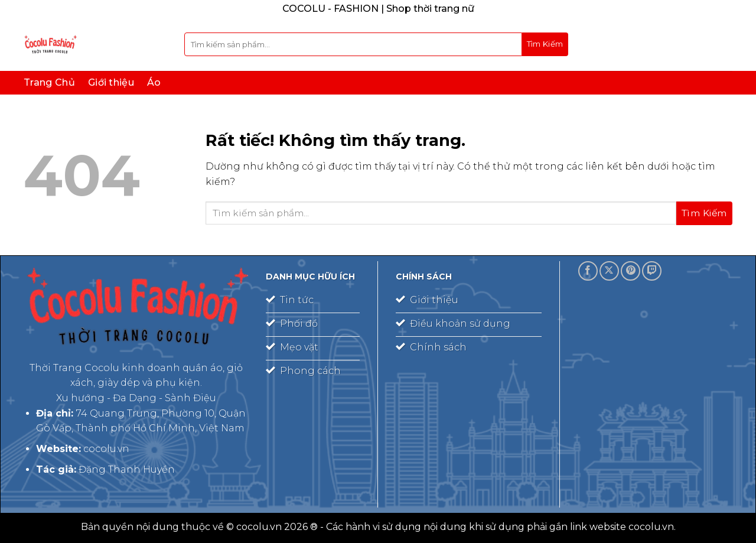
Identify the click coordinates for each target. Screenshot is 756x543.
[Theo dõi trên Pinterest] (630, 271)
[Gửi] (545, 44)
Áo (154, 82)
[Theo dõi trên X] (609, 271)
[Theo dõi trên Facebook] (588, 271)
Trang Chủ (49, 82)
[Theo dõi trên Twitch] (652, 271)
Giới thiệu (111, 82)
